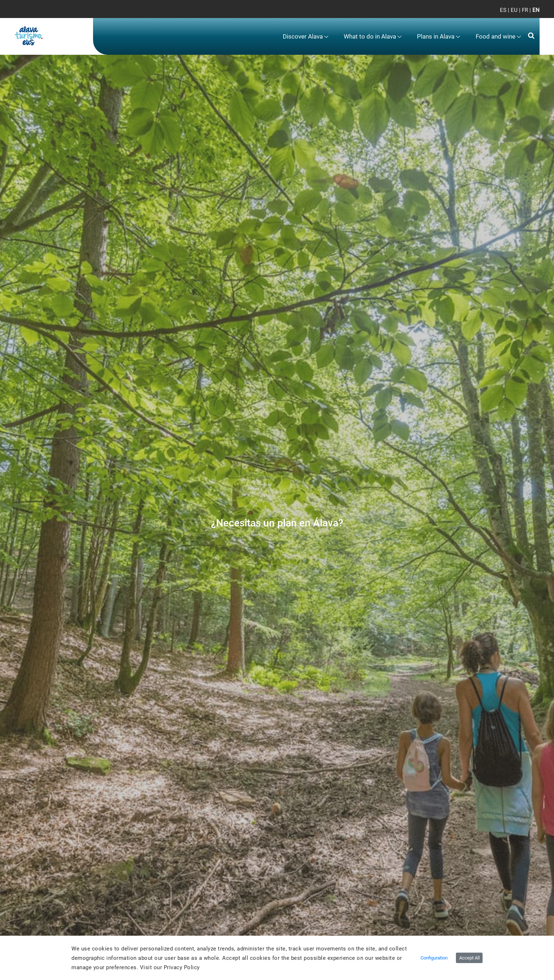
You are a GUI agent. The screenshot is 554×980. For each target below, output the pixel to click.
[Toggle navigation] (528, 14)
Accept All (469, 958)
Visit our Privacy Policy (170, 967)
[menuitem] (306, 37)
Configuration (434, 958)
